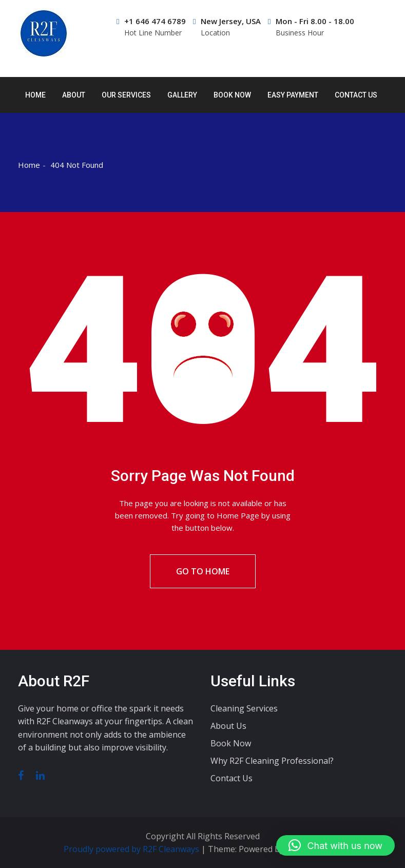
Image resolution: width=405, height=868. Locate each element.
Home (35, 95)
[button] (335, 845)
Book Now (232, 95)
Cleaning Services (244, 708)
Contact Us (356, 95)
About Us (228, 726)
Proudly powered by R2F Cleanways (132, 849)
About (74, 95)
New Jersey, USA (227, 27)
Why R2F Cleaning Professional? (272, 761)
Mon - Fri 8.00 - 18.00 (311, 27)
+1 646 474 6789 (151, 27)
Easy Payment (293, 95)
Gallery (182, 95)
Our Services (126, 95)
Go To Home (203, 571)
